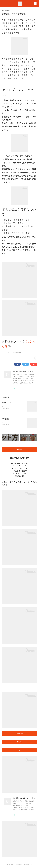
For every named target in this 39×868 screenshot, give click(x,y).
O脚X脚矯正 (5, 419)
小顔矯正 (20, 742)
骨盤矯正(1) (18, 353)
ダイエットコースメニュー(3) (8, 353)
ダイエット (20, 750)
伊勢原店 (20, 450)
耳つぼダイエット (7, 403)
